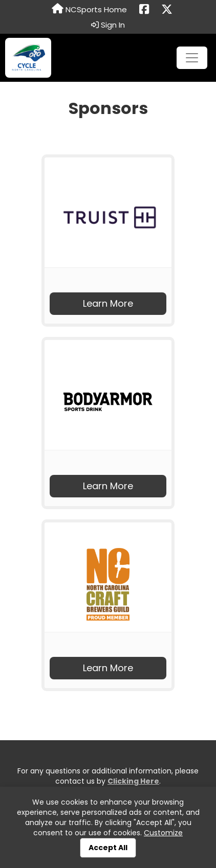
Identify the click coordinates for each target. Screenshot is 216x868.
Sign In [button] (108, 25)
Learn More (108, 303)
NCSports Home (89, 9)
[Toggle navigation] (192, 58)
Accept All (108, 848)
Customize (163, 833)
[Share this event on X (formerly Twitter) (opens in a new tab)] (167, 10)
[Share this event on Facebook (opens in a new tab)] (144, 10)
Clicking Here (133, 781)
